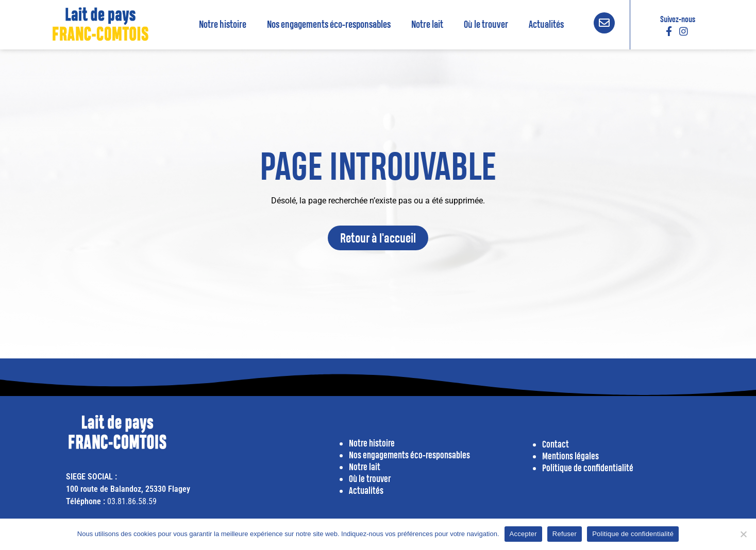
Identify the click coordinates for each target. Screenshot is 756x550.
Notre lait (427, 24)
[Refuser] (743, 534)
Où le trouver (486, 24)
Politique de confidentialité (633, 534)
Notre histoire (223, 24)
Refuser (565, 534)
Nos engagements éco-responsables (329, 24)
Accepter (523, 534)
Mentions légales (570, 456)
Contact (556, 444)
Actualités (546, 24)
